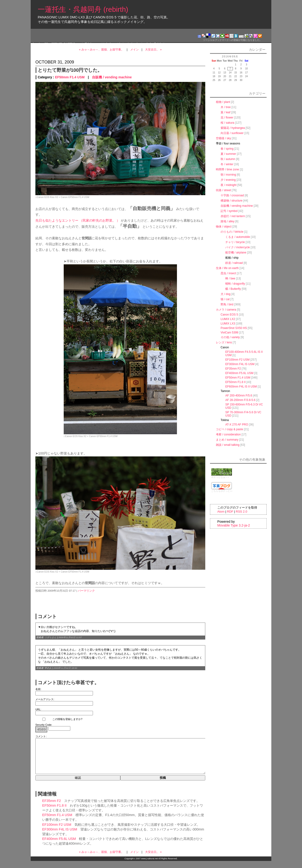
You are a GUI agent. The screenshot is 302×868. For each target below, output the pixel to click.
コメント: (41, 736)
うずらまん (50, 637)
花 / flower (227, 118)
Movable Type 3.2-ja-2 (234, 525)
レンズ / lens (224, 342)
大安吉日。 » (153, 50)
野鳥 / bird (227, 304)
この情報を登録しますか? (59, 719)
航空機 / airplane (236, 253)
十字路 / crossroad (232, 195)
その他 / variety (230, 337)
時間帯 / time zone (227, 169)
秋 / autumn (228, 159)
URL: (38, 709)
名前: (38, 689)
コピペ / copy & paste (229, 429)
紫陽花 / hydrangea (233, 128)
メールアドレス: (45, 699)
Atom (221, 512)
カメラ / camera (226, 310)
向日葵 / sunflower (232, 133)
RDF (230, 512)
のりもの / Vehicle (232, 232)
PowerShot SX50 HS (234, 328)
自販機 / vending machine (112, 77)
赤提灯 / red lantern (233, 216)
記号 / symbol (229, 211)
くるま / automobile (238, 237)
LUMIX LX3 (228, 324)
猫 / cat (225, 299)
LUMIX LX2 (228, 319)
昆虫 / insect (228, 273)
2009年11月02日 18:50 (65, 668)
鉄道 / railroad (234, 263)
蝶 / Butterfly (233, 289)
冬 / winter (227, 164)
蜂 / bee (230, 278)
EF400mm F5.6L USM (59, 846)
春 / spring (227, 149)
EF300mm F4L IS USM (60, 836)
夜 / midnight (229, 185)
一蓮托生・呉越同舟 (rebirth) (83, 9)
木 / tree (226, 107)
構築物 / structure (232, 201)
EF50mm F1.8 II (54, 813)
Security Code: (44, 725)
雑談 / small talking (228, 445)
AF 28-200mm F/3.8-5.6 (240, 400)
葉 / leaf (225, 112)
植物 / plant (223, 102)
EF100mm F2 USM (57, 832)
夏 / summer (228, 154)
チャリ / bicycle (235, 242)
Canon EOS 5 (229, 315)
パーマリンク (86, 591)
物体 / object (224, 227)
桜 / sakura (227, 123)
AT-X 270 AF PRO (237, 425)
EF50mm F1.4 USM (70, 77)
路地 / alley (228, 221)
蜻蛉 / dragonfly (235, 284)
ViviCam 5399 (229, 333)
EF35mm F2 (52, 808)
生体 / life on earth (227, 268)
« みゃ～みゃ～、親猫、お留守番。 (101, 50)
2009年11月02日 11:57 (70, 637)
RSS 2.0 (241, 512)
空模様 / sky (223, 138)
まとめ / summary (227, 440)
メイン (134, 50)
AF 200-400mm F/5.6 (239, 396)
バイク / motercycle (238, 247)
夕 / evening (228, 180)
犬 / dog (226, 294)
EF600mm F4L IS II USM (241, 387)
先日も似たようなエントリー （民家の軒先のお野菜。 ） (78, 220)
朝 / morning (228, 175)
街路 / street (223, 190)
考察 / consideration (228, 434)
